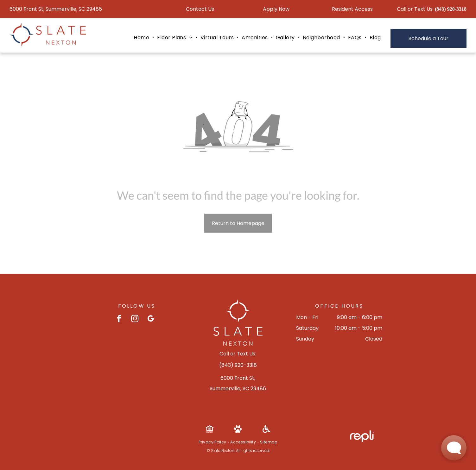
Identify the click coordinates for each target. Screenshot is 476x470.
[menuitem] (142, 38)
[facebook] (119, 319)
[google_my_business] (151, 319)
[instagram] (135, 319)
